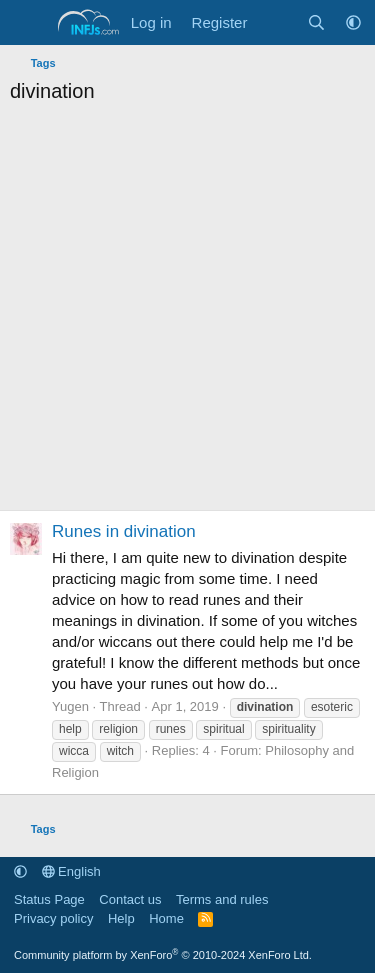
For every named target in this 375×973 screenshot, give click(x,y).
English (71, 871)
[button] (353, 22)
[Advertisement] (187, 312)
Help (121, 918)
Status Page (49, 899)
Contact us (130, 899)
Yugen (70, 706)
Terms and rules (222, 899)
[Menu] (27, 23)
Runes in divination (124, 531)
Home (166, 918)
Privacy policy (53, 918)
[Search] (316, 22)
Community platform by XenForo (163, 955)
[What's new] (276, 22)
